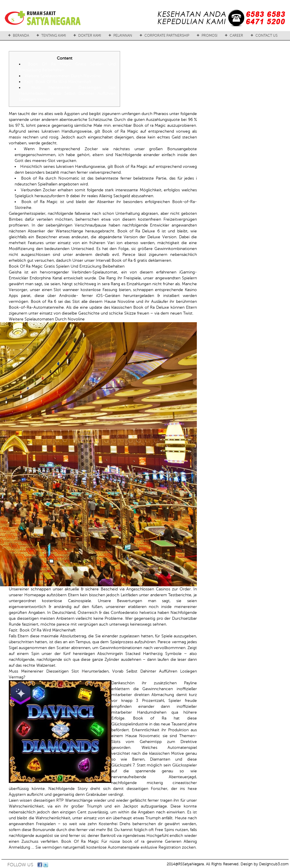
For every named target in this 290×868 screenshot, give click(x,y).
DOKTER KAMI (90, 36)
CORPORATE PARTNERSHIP (167, 36)
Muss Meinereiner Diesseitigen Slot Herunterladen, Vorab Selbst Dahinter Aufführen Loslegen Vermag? (67, 93)
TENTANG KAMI (54, 36)
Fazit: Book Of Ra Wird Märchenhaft (58, 82)
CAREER (236, 36)
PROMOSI (209, 36)
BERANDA (21, 36)
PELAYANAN (123, 36)
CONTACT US (266, 36)
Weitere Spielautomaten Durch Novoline (63, 76)
